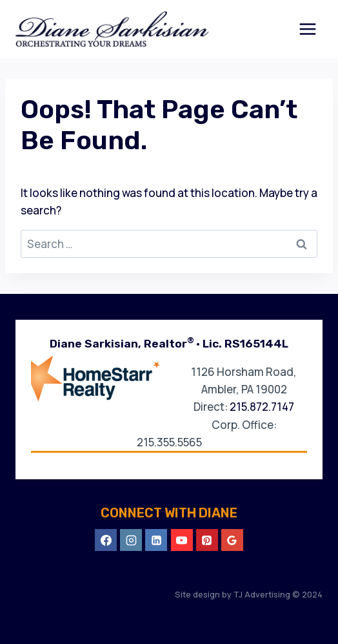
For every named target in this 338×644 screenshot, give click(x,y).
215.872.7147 (262, 407)
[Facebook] (106, 540)
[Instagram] (131, 540)
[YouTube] (182, 540)
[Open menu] (307, 29)
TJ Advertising (261, 594)
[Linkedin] (156, 540)
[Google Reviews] (232, 540)
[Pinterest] (207, 540)
